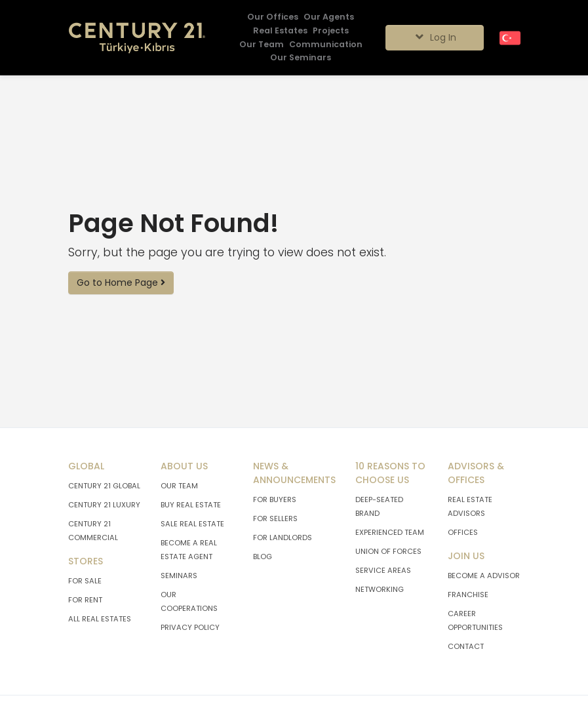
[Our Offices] (273, 17)
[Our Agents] (329, 17)
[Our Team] (262, 45)
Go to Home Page (121, 283)
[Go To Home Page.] (137, 38)
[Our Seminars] (301, 58)
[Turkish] (510, 37)
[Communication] (326, 45)
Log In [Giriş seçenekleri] (434, 37)
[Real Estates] (280, 31)
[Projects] (331, 31)
